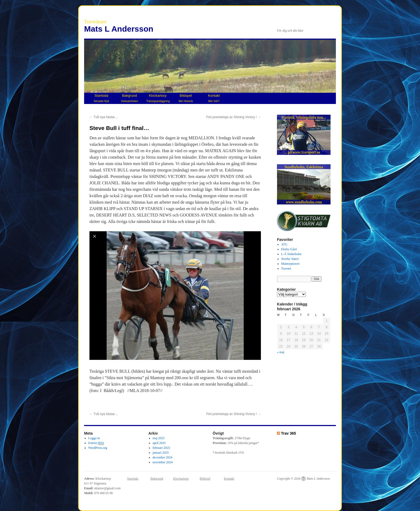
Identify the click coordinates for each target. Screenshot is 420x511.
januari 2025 (161, 453)
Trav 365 (288, 433)
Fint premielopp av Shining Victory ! (234, 117)
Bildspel (186, 98)
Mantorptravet (290, 264)
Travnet (286, 268)
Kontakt (214, 98)
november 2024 (163, 462)
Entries (96, 443)
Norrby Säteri (290, 259)
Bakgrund (130, 98)
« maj (281, 352)
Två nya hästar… (104, 117)
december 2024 (163, 457)
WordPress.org (98, 448)
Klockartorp (158, 98)
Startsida (101, 98)
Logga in (94, 438)
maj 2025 (159, 438)
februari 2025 (161, 448)
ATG (284, 244)
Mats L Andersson (119, 29)
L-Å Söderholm (291, 254)
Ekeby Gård (289, 249)
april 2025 (159, 443)
